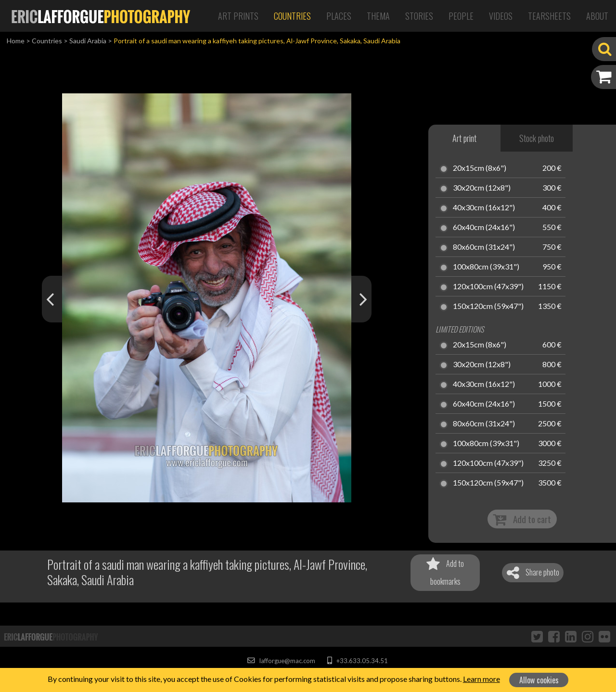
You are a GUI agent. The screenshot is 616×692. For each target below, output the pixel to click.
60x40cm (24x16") (484, 228)
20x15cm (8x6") (480, 168)
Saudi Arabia (88, 41)
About (597, 16)
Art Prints (238, 16)
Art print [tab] (464, 138)
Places (339, 16)
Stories (419, 16)
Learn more (481, 679)
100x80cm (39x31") (486, 267)
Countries (292, 16)
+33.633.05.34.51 (357, 661)
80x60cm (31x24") (484, 247)
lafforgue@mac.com (281, 661)
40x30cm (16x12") (484, 208)
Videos (501, 16)
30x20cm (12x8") (482, 188)
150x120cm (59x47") (488, 307)
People (461, 16)
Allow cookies (539, 680)
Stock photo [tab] (537, 138)
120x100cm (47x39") (488, 287)
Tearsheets (549, 16)
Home (16, 41)
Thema (378, 16)
